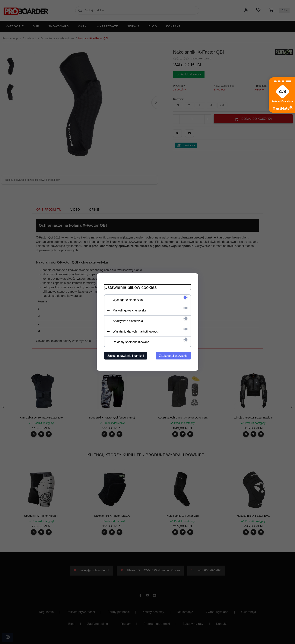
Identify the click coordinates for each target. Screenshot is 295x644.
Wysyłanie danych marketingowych (136, 331)
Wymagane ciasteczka (128, 300)
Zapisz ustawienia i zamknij (126, 356)
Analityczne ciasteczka (128, 321)
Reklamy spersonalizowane (131, 342)
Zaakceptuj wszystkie (173, 356)
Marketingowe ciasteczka (130, 310)
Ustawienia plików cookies (130, 287)
